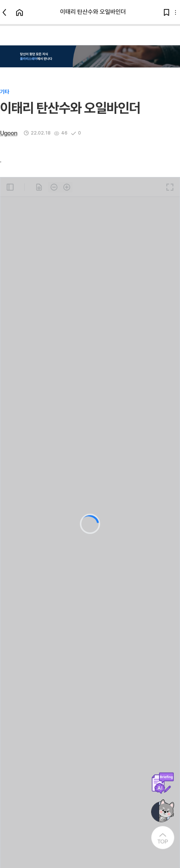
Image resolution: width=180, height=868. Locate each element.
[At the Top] (163, 838)
